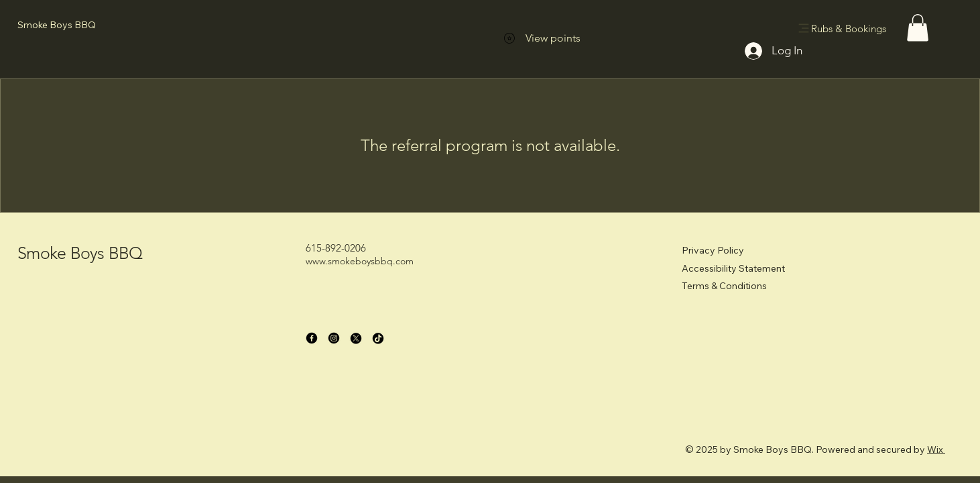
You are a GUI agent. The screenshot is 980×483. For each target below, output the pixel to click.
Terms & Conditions (724, 286)
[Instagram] (334, 338)
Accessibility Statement (733, 268)
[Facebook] (312, 338)
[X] (356, 338)
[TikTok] (378, 338)
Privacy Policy (713, 250)
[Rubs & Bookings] (844, 28)
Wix (935, 449)
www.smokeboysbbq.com (360, 261)
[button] (918, 28)
